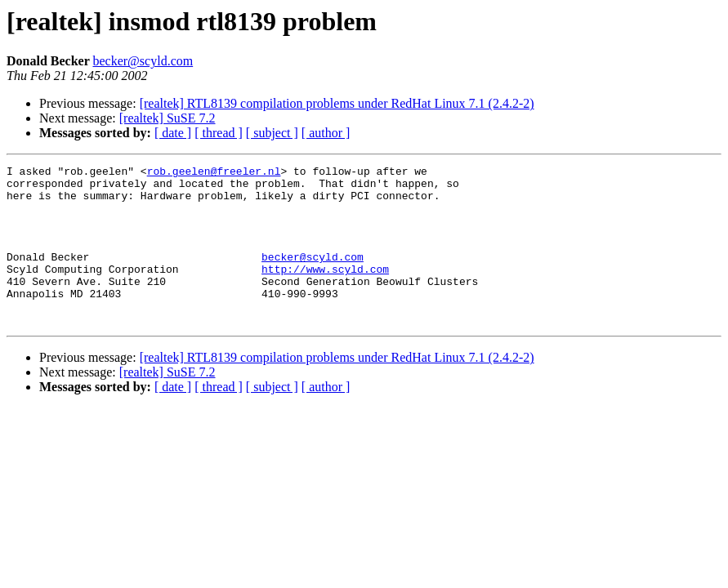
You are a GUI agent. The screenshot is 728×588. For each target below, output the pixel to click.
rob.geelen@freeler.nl (214, 173)
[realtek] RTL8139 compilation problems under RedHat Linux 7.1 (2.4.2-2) (337, 103)
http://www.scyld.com (325, 291)
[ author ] (326, 133)
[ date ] (173, 133)
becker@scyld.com (143, 61)
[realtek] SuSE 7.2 (167, 118)
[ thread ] (219, 133)
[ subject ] (272, 133)
